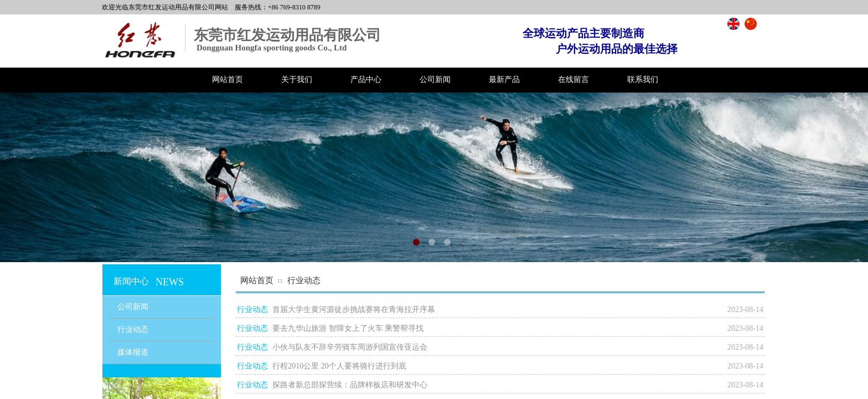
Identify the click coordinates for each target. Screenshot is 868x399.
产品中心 (366, 80)
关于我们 (297, 80)
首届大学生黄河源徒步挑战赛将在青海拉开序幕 (354, 310)
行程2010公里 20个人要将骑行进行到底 (339, 366)
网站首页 (228, 80)
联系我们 (643, 80)
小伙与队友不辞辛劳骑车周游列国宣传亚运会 (350, 347)
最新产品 (504, 80)
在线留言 (573, 80)
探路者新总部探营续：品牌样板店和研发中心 (350, 385)
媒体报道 (133, 352)
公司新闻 (435, 80)
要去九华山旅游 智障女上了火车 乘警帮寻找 (348, 328)
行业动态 (304, 280)
